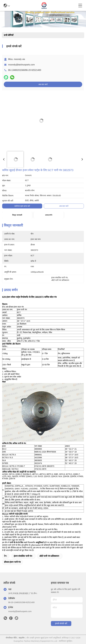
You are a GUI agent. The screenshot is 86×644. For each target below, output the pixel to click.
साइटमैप (22, 638)
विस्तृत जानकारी (17, 215)
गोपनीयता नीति (11, 638)
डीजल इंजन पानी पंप (12, 562)
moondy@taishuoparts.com (21, 65)
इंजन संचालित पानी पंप (23, 556)
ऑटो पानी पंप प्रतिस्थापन (49, 556)
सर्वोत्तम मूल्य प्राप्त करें (22, 206)
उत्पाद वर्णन (49, 215)
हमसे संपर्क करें (61, 623)
